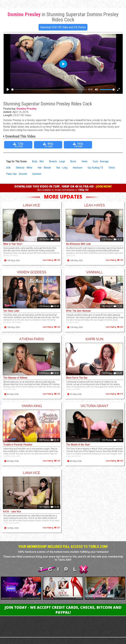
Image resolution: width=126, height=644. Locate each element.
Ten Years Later (12, 311)
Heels (84, 161)
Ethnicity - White (24, 168)
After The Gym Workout (80, 311)
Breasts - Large (57, 161)
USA (8, 168)
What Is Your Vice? (14, 244)
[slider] (49, 90)
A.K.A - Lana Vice (13, 511)
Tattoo (112, 168)
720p (19, 145)
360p (78, 145)
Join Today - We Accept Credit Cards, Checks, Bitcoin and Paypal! (63, 610)
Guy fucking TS (95, 168)
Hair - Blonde (44, 168)
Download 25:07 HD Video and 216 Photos (63, 27)
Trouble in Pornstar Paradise (20, 444)
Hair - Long (62, 168)
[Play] (8, 89)
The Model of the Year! (79, 444)
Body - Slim (38, 161)
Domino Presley (26, 109)
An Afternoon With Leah (80, 244)
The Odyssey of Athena (17, 378)
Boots (73, 161)
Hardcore (78, 168)
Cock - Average (101, 161)
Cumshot (37, 174)
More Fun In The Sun (78, 378)
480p (48, 145)
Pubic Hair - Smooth (16, 174)
